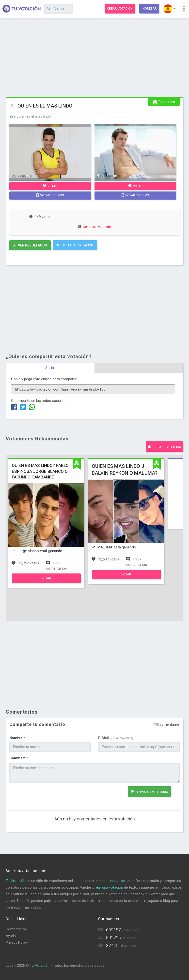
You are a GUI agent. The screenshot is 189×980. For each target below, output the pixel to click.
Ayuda (11, 936)
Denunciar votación (94, 227)
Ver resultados (30, 245)
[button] (169, 9)
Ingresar (149, 8)
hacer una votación (114, 881)
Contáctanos (16, 929)
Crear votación (120, 8)
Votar (50, 186)
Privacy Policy (17, 942)
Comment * (19, 758)
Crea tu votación (165, 446)
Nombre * (17, 738)
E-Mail (116, 738)
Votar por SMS (50, 195)
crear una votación (108, 887)
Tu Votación (16, 881)
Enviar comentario (149, 791)
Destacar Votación (75, 245)
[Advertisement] (95, 58)
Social (50, 368)
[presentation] (47, 796)
